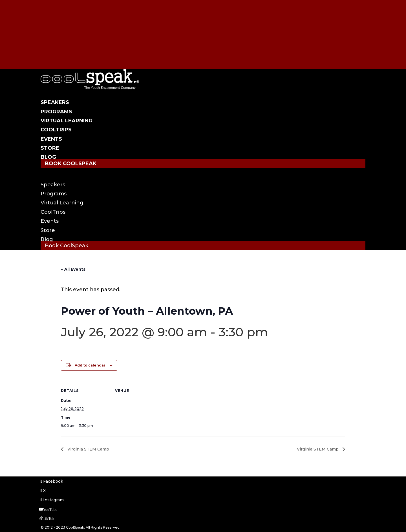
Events (51, 139)
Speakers (55, 102)
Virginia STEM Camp (88, 449)
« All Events (73, 269)
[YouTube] (50, 43)
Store (50, 148)
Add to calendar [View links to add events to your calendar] (90, 365)
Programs (56, 112)
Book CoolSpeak (71, 164)
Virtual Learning (67, 121)
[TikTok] (48, 52)
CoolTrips (56, 130)
